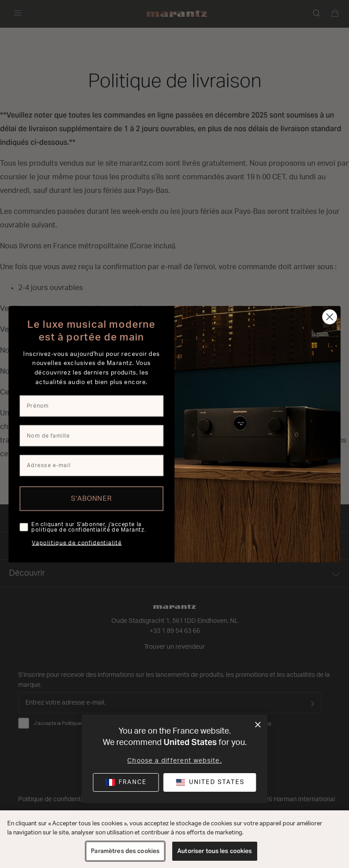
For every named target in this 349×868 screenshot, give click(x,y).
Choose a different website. (174, 761)
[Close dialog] (330, 317)
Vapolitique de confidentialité (77, 543)
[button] (209, 782)
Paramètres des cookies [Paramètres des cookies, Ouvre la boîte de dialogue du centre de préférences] (125, 851)
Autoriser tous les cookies (214, 851)
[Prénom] (92, 406)
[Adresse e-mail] (92, 465)
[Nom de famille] (92, 436)
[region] (174, 839)
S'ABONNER (91, 498)
